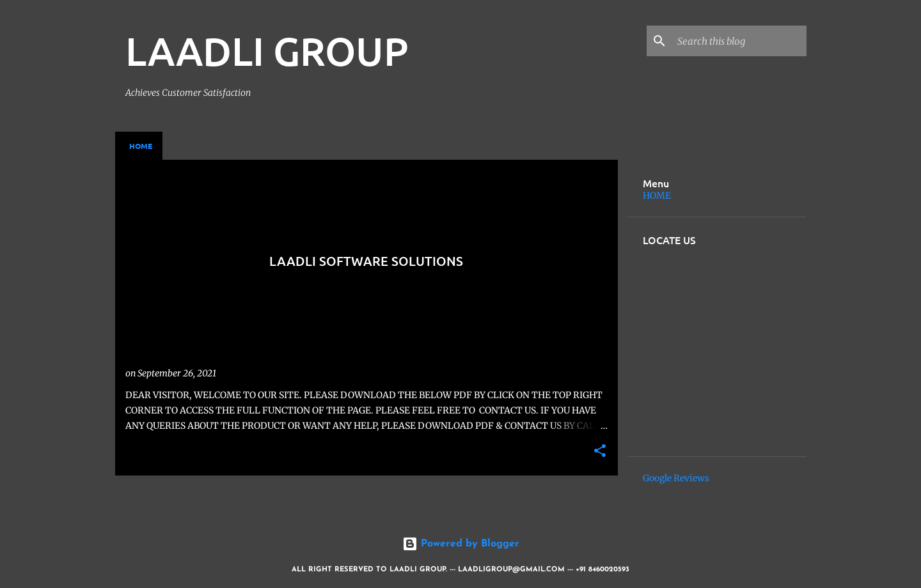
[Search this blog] (739, 41)
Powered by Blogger (461, 544)
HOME (657, 196)
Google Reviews (676, 478)
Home (141, 146)
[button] (600, 452)
